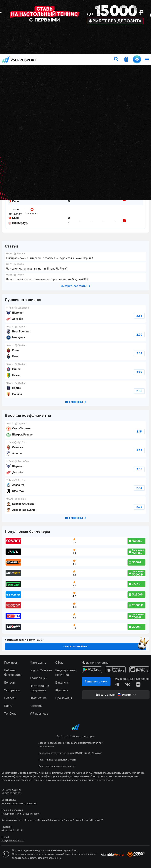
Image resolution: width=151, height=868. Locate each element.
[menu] (147, 59)
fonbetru (75, 434)
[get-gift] (126, 60)
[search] (116, 59)
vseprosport (19, 59)
